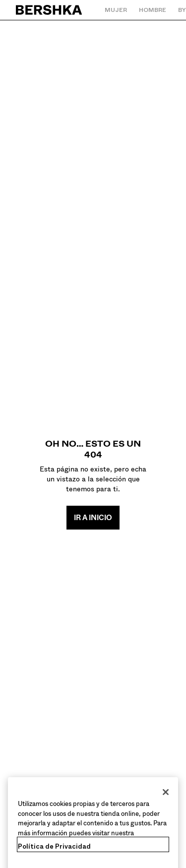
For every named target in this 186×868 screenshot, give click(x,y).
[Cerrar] (166, 799)
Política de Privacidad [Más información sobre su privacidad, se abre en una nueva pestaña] (54, 853)
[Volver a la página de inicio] (49, 10)
